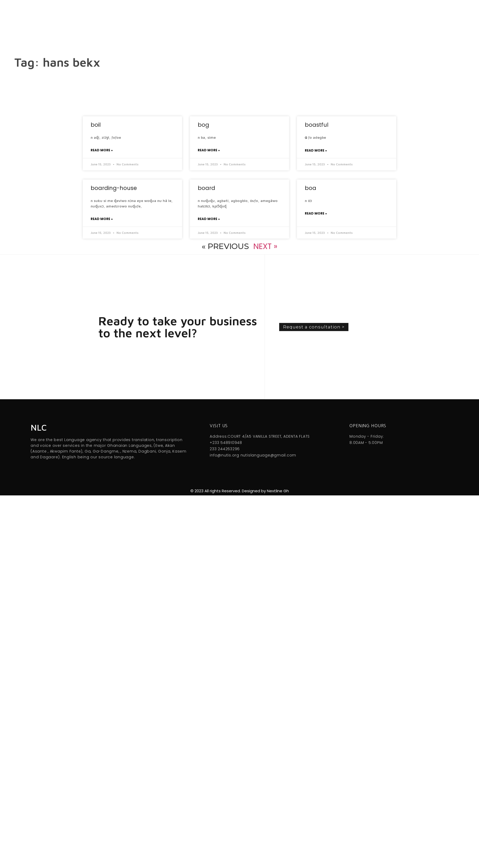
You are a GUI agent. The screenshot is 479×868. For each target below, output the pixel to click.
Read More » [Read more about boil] (102, 150)
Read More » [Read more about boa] (316, 213)
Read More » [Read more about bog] (209, 150)
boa (311, 188)
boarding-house (114, 188)
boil (96, 125)
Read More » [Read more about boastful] (316, 150)
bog (203, 125)
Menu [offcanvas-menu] (249, 21)
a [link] (306, 137)
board (206, 188)
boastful (317, 125)
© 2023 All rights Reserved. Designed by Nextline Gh (240, 491)
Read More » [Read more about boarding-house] (102, 219)
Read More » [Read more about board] (209, 219)
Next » (265, 246)
